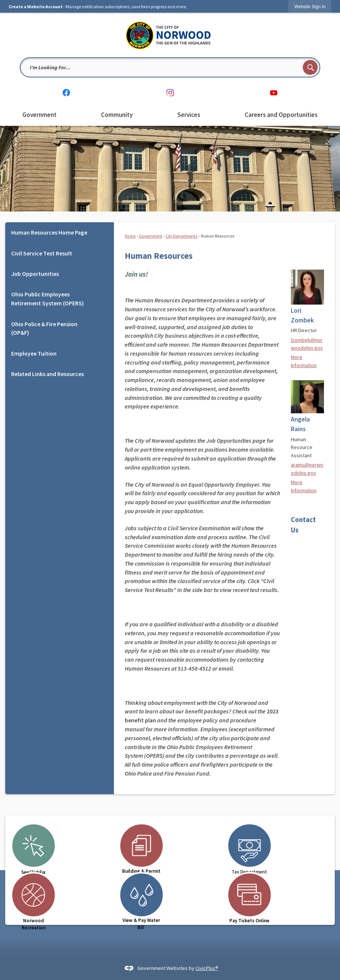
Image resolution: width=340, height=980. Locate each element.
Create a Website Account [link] (36, 7)
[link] (310, 7)
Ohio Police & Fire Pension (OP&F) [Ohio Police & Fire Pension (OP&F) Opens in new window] (44, 328)
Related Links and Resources (47, 374)
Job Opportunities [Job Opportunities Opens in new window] (35, 274)
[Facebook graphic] (66, 92)
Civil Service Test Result (42, 253)
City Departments (181, 236)
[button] (310, 67)
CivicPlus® (207, 968)
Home (130, 236)
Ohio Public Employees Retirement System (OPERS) (47, 299)
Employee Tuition (34, 353)
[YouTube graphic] (274, 92)
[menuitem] (39, 115)
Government (151, 236)
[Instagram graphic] (170, 92)
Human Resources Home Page (49, 232)
